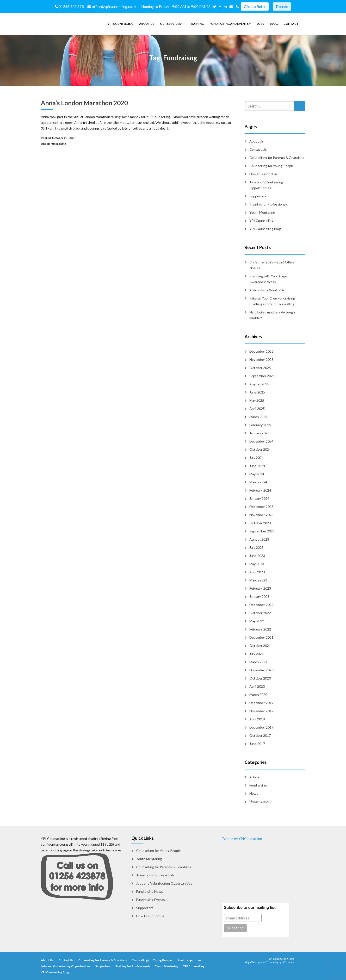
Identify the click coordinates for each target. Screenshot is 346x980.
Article (254, 777)
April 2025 (257, 409)
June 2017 (257, 744)
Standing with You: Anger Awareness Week (269, 279)
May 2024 (257, 474)
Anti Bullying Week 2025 (268, 290)
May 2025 (257, 400)
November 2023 (261, 515)
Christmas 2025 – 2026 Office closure (272, 265)
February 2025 (260, 425)
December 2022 (261, 605)
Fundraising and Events (230, 24)
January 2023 (259, 596)
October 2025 (260, 368)
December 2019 (261, 703)
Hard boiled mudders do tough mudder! (272, 315)
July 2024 (256, 458)
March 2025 (258, 417)
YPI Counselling (120, 24)
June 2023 (257, 556)
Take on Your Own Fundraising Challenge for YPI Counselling (272, 301)
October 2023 (260, 523)
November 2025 (261, 359)
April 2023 (257, 572)
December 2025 (261, 351)
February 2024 (260, 490)
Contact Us (258, 149)
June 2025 (257, 392)
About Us (147, 24)
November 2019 (261, 711)
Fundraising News (150, 891)
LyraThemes (287, 962)
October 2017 (260, 735)
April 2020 (257, 686)
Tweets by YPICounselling (242, 839)
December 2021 (261, 637)
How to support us (263, 174)
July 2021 (256, 654)
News (254, 793)
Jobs (260, 24)
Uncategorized (260, 802)
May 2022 (257, 621)
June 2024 (257, 466)
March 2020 (258, 695)
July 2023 (256, 547)
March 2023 (258, 580)
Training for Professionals (269, 204)
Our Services (172, 24)
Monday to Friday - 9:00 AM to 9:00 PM (173, 6)
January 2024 (259, 498)
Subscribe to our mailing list (250, 908)
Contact (291, 24)
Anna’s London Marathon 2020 (84, 103)
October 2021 (260, 646)
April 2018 (257, 719)
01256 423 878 (70, 6)
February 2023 (260, 588)
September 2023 (262, 531)
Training (196, 24)
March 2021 (258, 662)
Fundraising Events (151, 900)
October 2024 (260, 449)
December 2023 (261, 507)
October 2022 (260, 613)
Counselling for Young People (272, 166)
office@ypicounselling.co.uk (112, 6)
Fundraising (58, 144)
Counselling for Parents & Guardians (277, 158)
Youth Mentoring (262, 212)
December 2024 (261, 441)
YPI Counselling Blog (265, 229)
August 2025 (259, 384)
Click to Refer (255, 6)
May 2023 (257, 564)
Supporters (258, 196)
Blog (274, 24)
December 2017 (261, 727)
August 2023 (259, 539)
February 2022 (260, 629)
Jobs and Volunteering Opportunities (266, 185)
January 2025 (259, 433)
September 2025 (262, 376)
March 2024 (258, 482)
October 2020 (260, 678)
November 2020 (261, 670)
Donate (282, 6)
